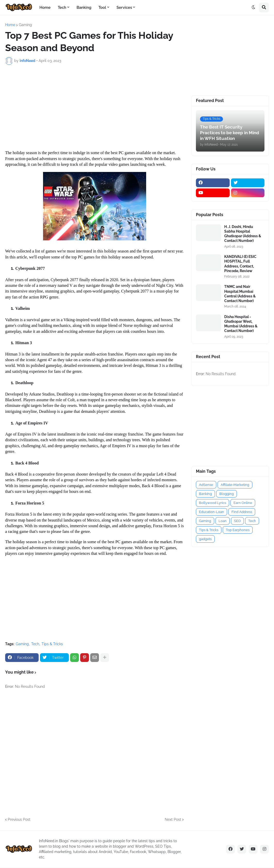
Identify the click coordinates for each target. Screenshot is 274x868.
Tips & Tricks (52, 644)
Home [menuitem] (45, 7)
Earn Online (243, 503)
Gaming (25, 25)
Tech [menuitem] (62, 7)
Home (10, 25)
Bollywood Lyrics (213, 503)
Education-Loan (211, 512)
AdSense (206, 485)
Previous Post (19, 819)
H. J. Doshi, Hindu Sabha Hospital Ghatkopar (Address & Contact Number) (243, 234)
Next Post (173, 819)
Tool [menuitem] (102, 7)
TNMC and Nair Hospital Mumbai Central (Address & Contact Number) (240, 294)
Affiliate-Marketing (235, 485)
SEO (237, 521)
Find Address (242, 512)
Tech (35, 644)
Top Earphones (238, 530)
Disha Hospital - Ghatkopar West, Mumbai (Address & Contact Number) (241, 324)
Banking (205, 494)
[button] (253, 7)
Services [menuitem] (124, 7)
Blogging (227, 494)
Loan (223, 521)
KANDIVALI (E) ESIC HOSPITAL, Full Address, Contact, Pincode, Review (240, 264)
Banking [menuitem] (84, 7)
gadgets (205, 539)
